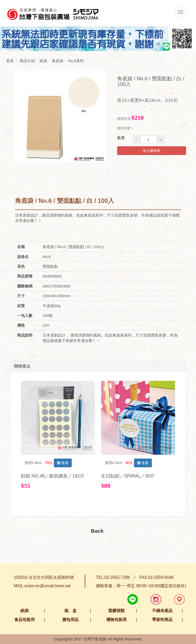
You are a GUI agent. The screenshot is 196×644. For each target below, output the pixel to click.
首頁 (10, 61)
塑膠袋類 (116, 611)
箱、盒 (70, 611)
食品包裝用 (24, 620)
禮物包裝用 (116, 620)
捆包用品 (70, 620)
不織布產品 (162, 611)
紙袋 (24, 611)
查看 (63, 463)
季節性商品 (162, 620)
